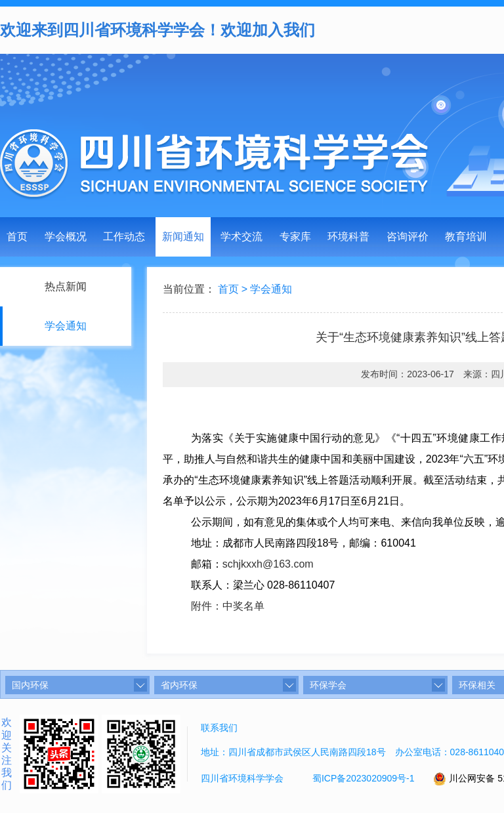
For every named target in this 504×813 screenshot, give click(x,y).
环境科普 (348, 237)
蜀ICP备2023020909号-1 (364, 778)
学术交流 (241, 237)
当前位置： (189, 289)
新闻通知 (183, 237)
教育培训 (466, 237)
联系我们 (219, 728)
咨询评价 (408, 237)
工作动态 (124, 237)
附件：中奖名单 (228, 606)
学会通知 (271, 289)
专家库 (295, 237)
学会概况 (66, 237)
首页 (17, 237)
